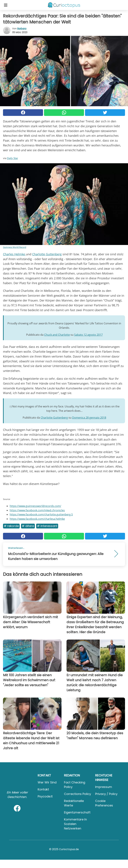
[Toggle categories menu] (6, 5)
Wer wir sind (47, 782)
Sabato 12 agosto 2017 (88, 335)
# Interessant (47, 526)
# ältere (28, 526)
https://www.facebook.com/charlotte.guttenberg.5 (41, 514)
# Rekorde (11, 526)
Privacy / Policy (106, 794)
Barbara (22, 29)
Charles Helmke (14, 254)
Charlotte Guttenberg (47, 254)
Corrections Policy (77, 794)
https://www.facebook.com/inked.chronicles (37, 510)
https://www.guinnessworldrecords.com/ (35, 506)
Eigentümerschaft (77, 812)
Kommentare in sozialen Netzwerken (75, 824)
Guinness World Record (15, 247)
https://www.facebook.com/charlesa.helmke (37, 519)
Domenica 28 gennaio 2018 (89, 418)
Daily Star (12, 158)
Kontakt (43, 789)
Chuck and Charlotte (57, 335)
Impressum (104, 787)
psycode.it (45, 796)
